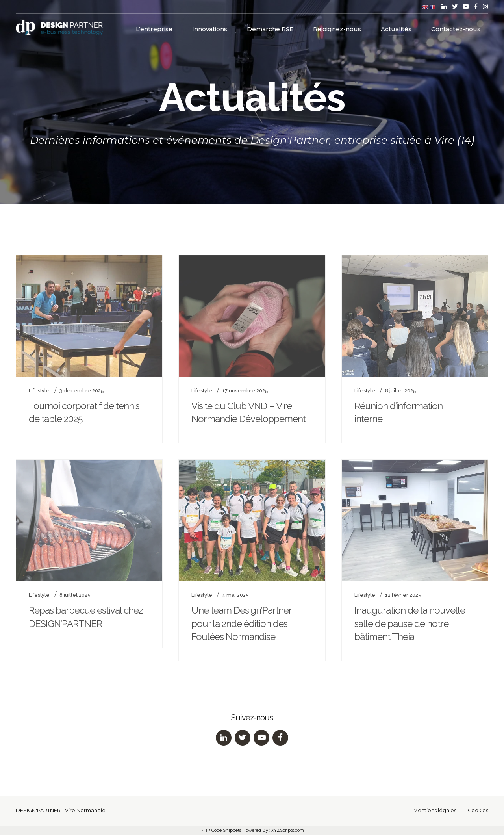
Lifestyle (39, 391)
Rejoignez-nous (337, 28)
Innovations (210, 28)
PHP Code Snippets (221, 830)
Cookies (478, 810)
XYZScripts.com (288, 830)
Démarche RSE (270, 28)
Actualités (396, 28)
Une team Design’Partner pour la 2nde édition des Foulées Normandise (241, 623)
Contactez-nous (456, 28)
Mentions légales (435, 810)
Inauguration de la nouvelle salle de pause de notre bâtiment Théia (410, 623)
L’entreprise (154, 28)
